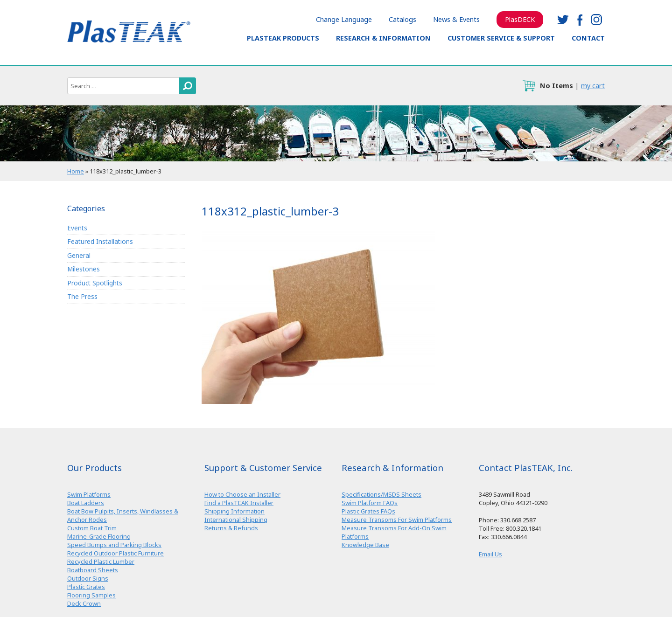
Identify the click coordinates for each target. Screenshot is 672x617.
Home (76, 171)
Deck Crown (84, 603)
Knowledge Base (365, 545)
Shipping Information (234, 511)
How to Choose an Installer (242, 494)
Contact (588, 38)
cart (529, 86)
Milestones (84, 269)
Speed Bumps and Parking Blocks (114, 545)
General (79, 255)
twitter (563, 20)
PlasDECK (520, 19)
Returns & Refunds (231, 528)
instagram (596, 20)
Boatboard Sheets (93, 570)
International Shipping (236, 520)
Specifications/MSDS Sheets (381, 494)
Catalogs (402, 19)
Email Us (490, 554)
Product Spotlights (95, 283)
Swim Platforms (89, 494)
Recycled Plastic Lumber (101, 562)
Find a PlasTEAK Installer (239, 503)
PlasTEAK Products (283, 38)
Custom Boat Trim (92, 528)
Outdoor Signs (88, 578)
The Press (82, 297)
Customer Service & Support (501, 38)
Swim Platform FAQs (370, 503)
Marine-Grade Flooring (99, 536)
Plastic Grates (86, 587)
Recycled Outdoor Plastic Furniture (115, 553)
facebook (580, 20)
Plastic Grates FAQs (368, 511)
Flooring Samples (91, 595)
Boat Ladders (86, 503)
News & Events (456, 19)
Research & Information (383, 38)
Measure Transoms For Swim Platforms (397, 520)
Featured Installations (100, 241)
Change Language (344, 19)
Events (77, 228)
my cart (593, 86)
